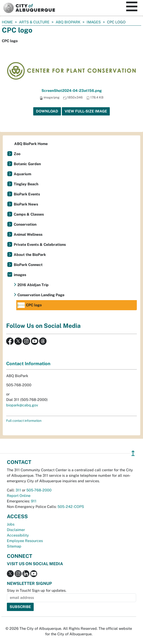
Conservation (25, 224)
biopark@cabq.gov (22, 405)
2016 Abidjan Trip (33, 285)
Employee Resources (25, 541)
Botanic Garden (27, 164)
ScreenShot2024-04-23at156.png (72, 91)
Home (7, 22)
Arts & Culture (34, 22)
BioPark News (26, 204)
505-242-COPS (71, 507)
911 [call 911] (34, 501)
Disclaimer (16, 530)
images (94, 22)
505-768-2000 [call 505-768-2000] (39, 490)
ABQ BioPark (68, 22)
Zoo (17, 154)
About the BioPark (30, 255)
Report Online (19, 496)
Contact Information (28, 364)
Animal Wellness (28, 234)
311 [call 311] (18, 490)
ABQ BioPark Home (31, 144)
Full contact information (24, 421)
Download (47, 111)
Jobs (11, 524)
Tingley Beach (26, 184)
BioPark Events (27, 194)
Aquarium (22, 174)
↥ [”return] (133, 453)
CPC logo (30, 305)
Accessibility (18, 535)
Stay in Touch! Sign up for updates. (37, 591)
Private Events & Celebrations (40, 245)
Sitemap (14, 546)
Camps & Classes (29, 214)
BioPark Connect (28, 265)
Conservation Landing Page (41, 295)
